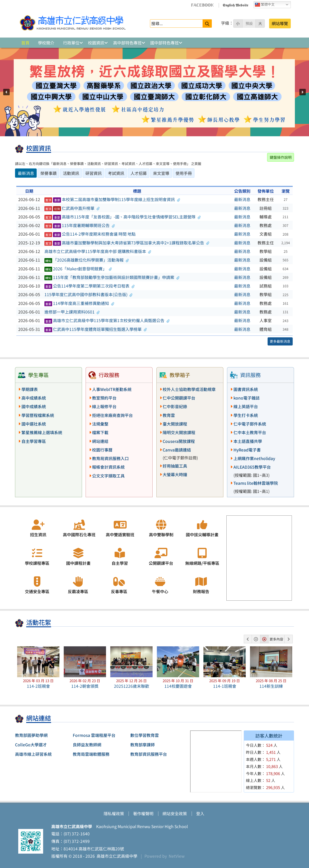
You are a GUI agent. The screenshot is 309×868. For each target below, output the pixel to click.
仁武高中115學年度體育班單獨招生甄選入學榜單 (96, 329)
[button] (6, 92)
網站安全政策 (175, 813)
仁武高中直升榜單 (72, 208)
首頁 (25, 43)
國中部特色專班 (164, 43)
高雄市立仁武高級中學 (116, 856)
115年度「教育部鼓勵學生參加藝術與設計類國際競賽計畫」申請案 (112, 277)
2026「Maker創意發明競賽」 (78, 269)
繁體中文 (265, 5)
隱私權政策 (114, 813)
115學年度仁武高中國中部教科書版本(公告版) (89, 294)
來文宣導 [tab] (161, 173)
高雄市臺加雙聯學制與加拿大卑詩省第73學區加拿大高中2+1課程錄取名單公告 (127, 243)
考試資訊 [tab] (116, 173)
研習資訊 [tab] (94, 173)
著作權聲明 (143, 813)
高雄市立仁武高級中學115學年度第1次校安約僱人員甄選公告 (107, 320)
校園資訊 (96, 43)
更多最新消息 (280, 341)
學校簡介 (46, 43)
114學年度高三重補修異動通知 (79, 303)
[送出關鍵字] (207, 23)
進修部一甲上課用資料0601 (72, 312)
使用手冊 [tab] (184, 173)
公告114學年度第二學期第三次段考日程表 (90, 286)
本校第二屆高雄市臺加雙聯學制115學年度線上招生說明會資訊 (112, 199)
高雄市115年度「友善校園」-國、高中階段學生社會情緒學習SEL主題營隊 (123, 217)
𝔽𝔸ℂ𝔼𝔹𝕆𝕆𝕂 (202, 5)
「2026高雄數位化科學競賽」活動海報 (87, 260)
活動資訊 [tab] (71, 173)
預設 (249, 23)
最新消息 (242, 199)
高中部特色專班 (127, 43)
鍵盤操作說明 (281, 157)
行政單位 (71, 43)
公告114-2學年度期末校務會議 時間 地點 (90, 234)
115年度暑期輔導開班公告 (80, 225)
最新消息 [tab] (26, 173)
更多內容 (276, 639)
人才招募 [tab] (139, 173)
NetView (177, 856)
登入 (200, 813)
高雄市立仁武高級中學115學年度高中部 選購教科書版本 (98, 251)
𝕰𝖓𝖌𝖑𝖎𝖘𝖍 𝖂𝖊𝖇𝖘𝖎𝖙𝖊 (236, 5)
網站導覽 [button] (280, 23)
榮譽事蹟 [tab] (48, 173)
